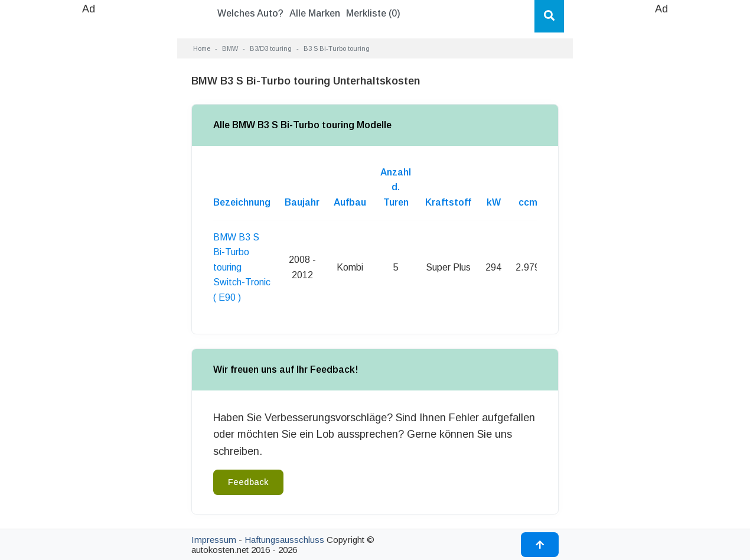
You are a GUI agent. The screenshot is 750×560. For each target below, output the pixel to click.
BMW (230, 48)
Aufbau (350, 202)
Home (202, 48)
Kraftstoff (448, 202)
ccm (528, 202)
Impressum (214, 540)
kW (494, 202)
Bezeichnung (242, 202)
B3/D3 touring (271, 48)
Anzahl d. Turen (396, 187)
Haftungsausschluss (284, 540)
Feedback (248, 482)
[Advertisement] (89, 195)
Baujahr (302, 202)
